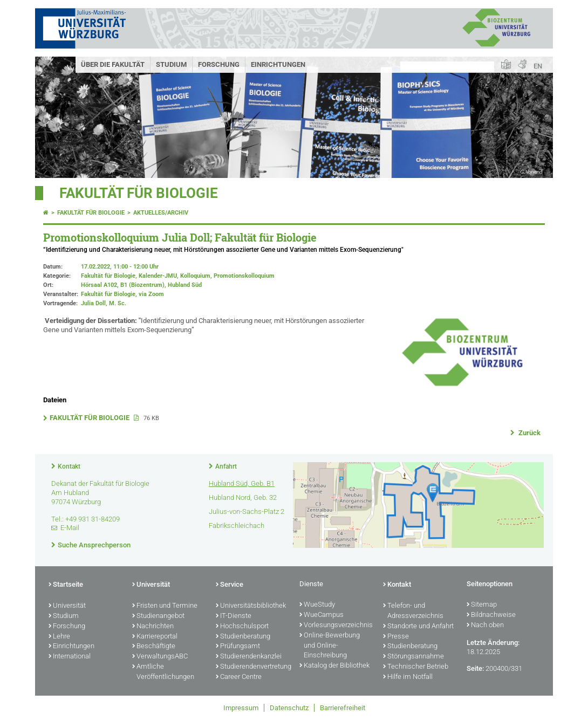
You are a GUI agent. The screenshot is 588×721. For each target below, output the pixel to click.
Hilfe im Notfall (408, 677)
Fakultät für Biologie (139, 193)
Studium (171, 64)
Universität (67, 606)
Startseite (66, 585)
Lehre (59, 637)
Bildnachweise (491, 615)
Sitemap (482, 605)
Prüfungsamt (238, 647)
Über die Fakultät (113, 64)
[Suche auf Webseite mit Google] (447, 67)
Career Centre (239, 677)
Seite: (475, 668)
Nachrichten (153, 627)
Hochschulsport (242, 627)
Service (230, 585)
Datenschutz (289, 708)
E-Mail (70, 528)
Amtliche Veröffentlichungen (163, 672)
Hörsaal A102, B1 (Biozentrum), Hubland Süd (141, 285)
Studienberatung (243, 637)
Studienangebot (158, 616)
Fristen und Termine (165, 606)
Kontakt (69, 466)
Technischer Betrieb (416, 667)
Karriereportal (155, 637)
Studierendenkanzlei (249, 657)
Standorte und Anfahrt (418, 627)
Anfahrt (226, 466)
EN (538, 66)
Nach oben (485, 626)
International (70, 657)
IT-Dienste (234, 616)
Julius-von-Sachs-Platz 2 (247, 511)
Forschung (219, 64)
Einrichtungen (278, 64)
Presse (396, 637)
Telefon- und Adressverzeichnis (413, 611)
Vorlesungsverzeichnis (336, 626)
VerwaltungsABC (160, 657)
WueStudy (317, 605)
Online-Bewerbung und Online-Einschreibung (330, 646)
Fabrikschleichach (237, 526)
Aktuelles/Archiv (161, 213)
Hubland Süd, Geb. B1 (242, 483)
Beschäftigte (154, 647)
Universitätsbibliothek (251, 606)
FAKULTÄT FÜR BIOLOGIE (90, 418)
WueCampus (322, 615)
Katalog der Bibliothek (334, 666)
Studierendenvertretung (252, 667)
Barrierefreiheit (343, 708)
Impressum (241, 708)
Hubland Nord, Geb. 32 (243, 497)
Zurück (529, 433)
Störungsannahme (413, 657)
